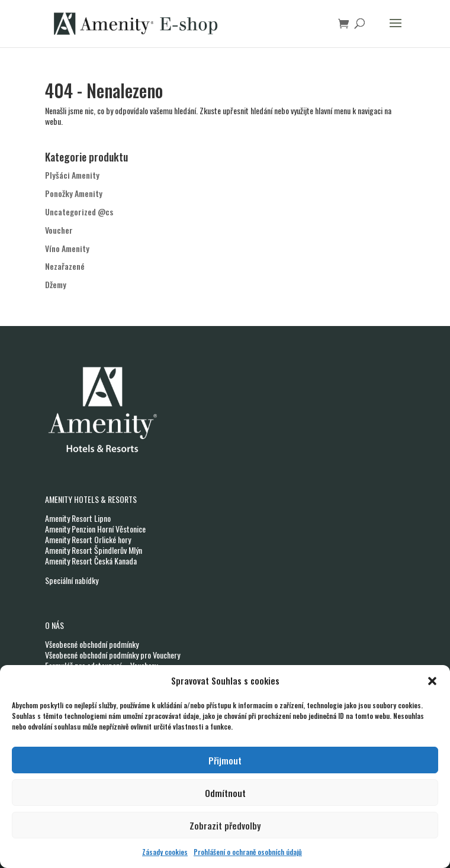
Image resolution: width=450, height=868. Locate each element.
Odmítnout (225, 793)
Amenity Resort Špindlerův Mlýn (94, 550)
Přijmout (225, 760)
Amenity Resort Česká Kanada (91, 561)
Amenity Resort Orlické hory (88, 539)
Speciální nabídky (72, 580)
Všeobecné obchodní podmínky (92, 644)
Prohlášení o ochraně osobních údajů (248, 852)
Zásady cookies (165, 852)
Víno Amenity (67, 248)
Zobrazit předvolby (225, 825)
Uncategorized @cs (79, 212)
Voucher (59, 230)
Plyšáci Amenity (72, 175)
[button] (432, 681)
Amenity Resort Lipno (78, 518)
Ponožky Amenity (74, 193)
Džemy (56, 284)
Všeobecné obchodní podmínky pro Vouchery (112, 655)
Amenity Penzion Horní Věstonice (95, 529)
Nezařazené (65, 266)
